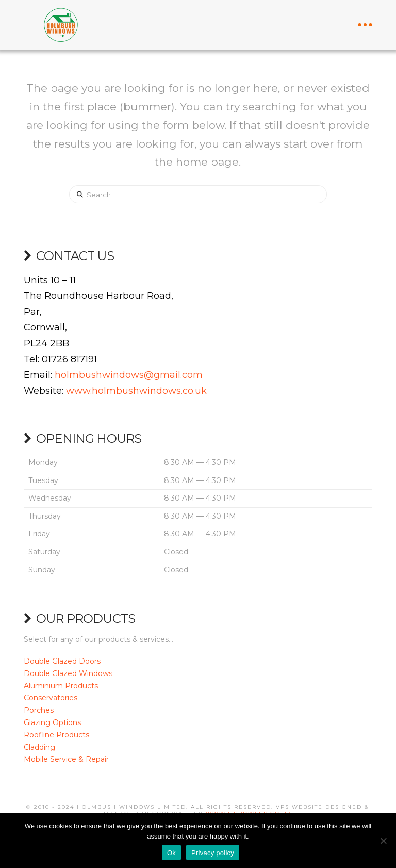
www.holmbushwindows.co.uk (136, 391)
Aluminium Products (61, 686)
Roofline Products (56, 735)
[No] (383, 841)
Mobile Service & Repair (66, 759)
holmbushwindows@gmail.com (129, 375)
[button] (365, 25)
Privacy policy (213, 853)
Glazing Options (52, 722)
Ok (171, 853)
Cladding (39, 747)
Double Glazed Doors (62, 661)
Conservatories (51, 698)
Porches (39, 710)
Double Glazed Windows (68, 673)
